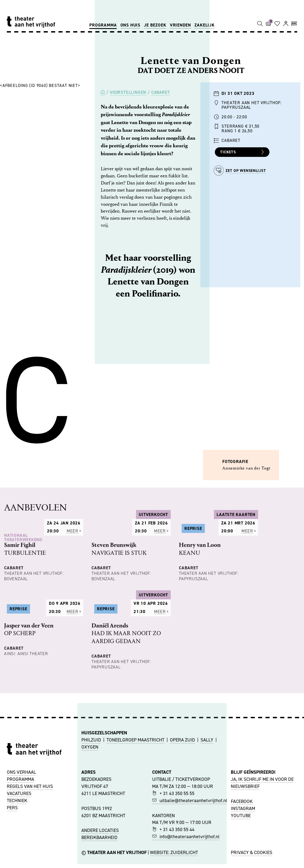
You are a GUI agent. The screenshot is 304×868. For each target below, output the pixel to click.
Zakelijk (204, 25)
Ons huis (130, 25)
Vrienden (180, 25)
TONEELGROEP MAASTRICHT (135, 824)
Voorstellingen (128, 92)
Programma (103, 25)
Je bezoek (155, 25)
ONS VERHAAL (21, 856)
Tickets (243, 152)
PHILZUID (91, 824)
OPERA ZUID (182, 824)
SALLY (207, 824)
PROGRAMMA (20, 863)
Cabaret (161, 92)
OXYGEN (90, 831)
